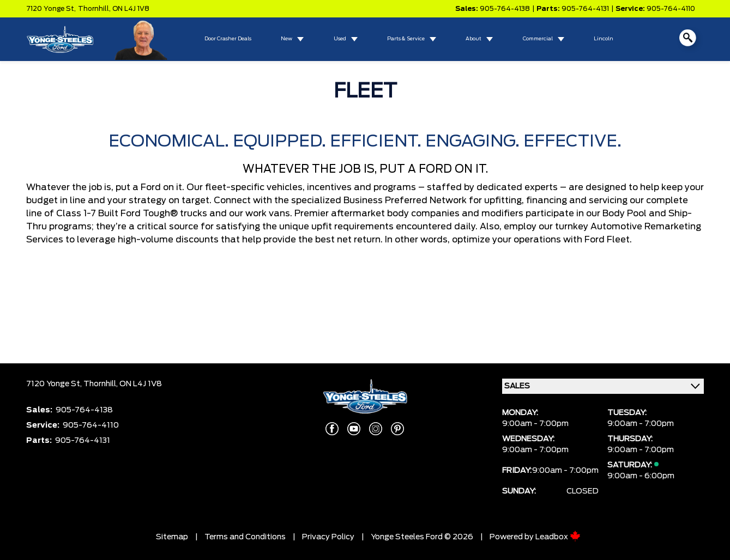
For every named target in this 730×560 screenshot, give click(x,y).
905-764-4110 (671, 9)
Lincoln (604, 39)
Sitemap (172, 537)
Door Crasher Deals (228, 39)
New (286, 39)
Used (340, 39)
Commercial (538, 39)
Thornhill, (95, 9)
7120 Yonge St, (51, 9)
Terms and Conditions (245, 537)
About (473, 39)
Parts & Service (406, 39)
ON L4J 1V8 (131, 9)
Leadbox (558, 537)
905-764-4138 (505, 9)
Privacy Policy (328, 537)
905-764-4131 (585, 9)
